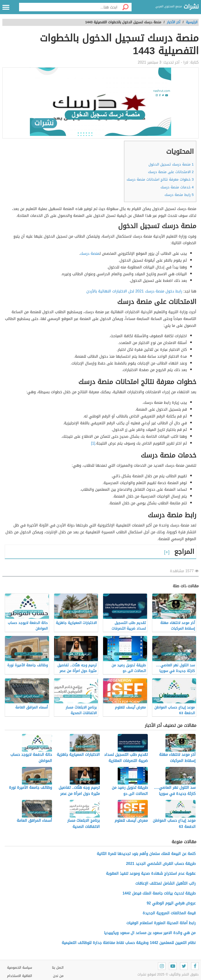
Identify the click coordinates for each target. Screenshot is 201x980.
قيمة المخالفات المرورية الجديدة (169, 913)
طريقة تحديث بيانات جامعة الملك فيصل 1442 (159, 893)
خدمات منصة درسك (177, 187)
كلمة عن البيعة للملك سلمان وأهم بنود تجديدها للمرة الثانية (146, 854)
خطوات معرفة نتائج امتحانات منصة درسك (160, 179)
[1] (93, 443)
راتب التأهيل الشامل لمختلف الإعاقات (165, 883)
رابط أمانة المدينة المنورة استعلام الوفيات (161, 923)
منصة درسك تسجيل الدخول (171, 164)
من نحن (58, 976)
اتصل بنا (58, 968)
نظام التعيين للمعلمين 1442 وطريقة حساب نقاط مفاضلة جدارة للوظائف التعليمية (129, 943)
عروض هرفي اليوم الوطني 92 (171, 903)
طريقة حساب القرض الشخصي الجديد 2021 (161, 864)
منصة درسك (90, 253)
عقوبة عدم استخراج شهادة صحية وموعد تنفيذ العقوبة (151, 873)
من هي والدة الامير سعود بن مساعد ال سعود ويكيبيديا (150, 933)
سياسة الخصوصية (20, 968)
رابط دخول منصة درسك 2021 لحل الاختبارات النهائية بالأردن (134, 291)
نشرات (191, 7)
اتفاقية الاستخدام (20, 976)
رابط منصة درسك (179, 195)
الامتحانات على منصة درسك (171, 172)
